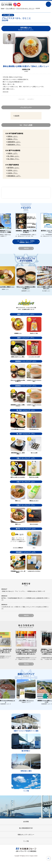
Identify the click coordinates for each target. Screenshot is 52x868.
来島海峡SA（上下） (14, 176)
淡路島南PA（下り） (14, 145)
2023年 (17, 116)
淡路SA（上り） (13, 136)
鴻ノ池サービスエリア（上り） (26, 30)
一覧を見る (26, 248)
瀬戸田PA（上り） (13, 168)
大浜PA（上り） (13, 170)
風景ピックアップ (38, 193)
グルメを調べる (10, 8)
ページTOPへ (48, 858)
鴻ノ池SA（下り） (13, 159)
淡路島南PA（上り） (14, 142)
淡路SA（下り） (13, 139)
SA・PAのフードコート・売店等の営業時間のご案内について (26, 242)
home (3, 8)
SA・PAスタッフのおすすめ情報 (14, 193)
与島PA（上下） (13, 153)
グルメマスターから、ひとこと (25, 8)
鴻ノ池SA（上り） (13, 156)
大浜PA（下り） (13, 173)
